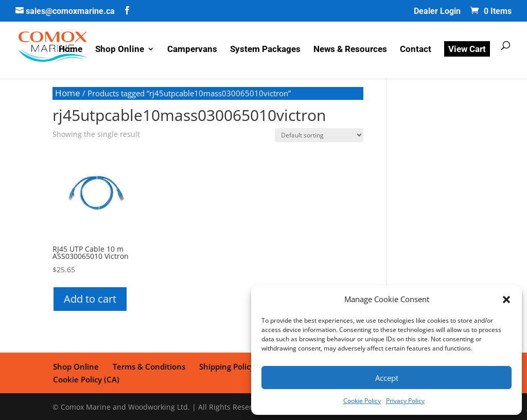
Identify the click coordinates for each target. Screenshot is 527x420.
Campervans (192, 50)
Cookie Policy (362, 401)
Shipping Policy (225, 366)
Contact (416, 50)
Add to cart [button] (90, 299)
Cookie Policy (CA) (86, 378)
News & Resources (350, 50)
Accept (387, 378)
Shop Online (120, 50)
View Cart (467, 49)
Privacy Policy (405, 401)
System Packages (265, 50)
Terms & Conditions (148, 366)
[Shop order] (319, 135)
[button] (506, 300)
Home (71, 50)
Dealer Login (437, 12)
